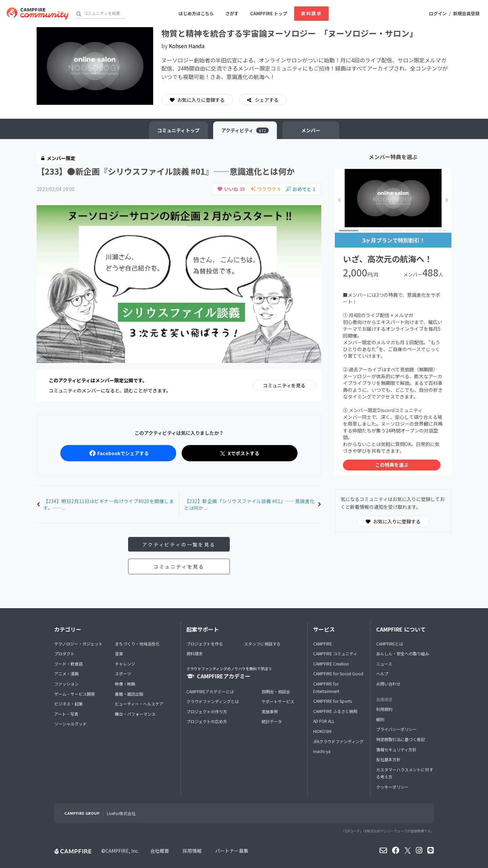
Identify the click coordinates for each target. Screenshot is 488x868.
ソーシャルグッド (70, 724)
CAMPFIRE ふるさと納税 (335, 711)
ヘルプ (382, 673)
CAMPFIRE (323, 644)
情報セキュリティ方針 (396, 749)
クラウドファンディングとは (213, 701)
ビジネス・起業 (68, 704)
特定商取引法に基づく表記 (401, 739)
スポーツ (123, 673)
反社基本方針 (388, 759)
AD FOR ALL (324, 721)
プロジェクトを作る (205, 644)
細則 (380, 719)
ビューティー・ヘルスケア (139, 704)
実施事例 (270, 711)
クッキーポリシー (392, 787)
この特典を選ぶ (392, 465)
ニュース (384, 664)
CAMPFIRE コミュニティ (335, 653)
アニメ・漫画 (66, 673)
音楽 (119, 653)
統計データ (272, 721)
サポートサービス (278, 701)
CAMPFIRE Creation (331, 664)
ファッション (66, 684)
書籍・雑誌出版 (129, 694)
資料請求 (311, 13)
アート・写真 (66, 714)
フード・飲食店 (68, 664)
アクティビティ (245, 130)
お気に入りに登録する (197, 100)
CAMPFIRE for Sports (332, 701)
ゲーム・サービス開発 (75, 694)
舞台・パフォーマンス (135, 714)
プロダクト (64, 653)
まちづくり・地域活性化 (137, 644)
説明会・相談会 (276, 691)
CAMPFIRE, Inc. (122, 851)
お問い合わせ (388, 684)
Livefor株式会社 (121, 813)
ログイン (438, 13)
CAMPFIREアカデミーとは (210, 691)
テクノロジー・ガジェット (78, 644)
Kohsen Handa (187, 46)
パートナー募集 (232, 851)
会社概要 (160, 851)
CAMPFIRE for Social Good (338, 673)
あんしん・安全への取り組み (403, 653)
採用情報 (192, 851)
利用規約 (384, 709)
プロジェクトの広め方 (207, 721)
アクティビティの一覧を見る (179, 544)
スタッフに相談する (262, 644)
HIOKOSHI (322, 731)
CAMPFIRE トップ (269, 13)
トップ (178, 130)
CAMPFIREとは (390, 644)
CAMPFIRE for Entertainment (326, 687)
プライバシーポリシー (396, 729)
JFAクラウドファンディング (338, 741)
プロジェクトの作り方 (207, 711)
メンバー (311, 130)
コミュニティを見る (284, 385)
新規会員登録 (466, 13)
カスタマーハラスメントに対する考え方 (405, 773)
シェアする (266, 100)
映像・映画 (125, 684)
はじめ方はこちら (196, 13)
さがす (232, 13)
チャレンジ (125, 664)
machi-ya (322, 751)
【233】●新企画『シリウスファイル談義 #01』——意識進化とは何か (166, 171)
